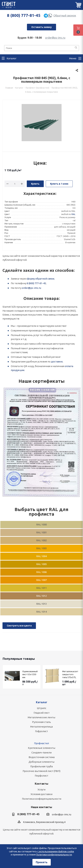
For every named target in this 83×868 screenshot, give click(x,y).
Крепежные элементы (42, 748)
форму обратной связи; (41, 279)
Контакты (41, 784)
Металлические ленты (41, 717)
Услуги (41, 789)
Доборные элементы (41, 762)
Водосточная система (42, 757)
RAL (73, 214)
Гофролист (41, 731)
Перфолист (41, 776)
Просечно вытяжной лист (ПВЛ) (41, 771)
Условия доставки (41, 794)
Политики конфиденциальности (54, 855)
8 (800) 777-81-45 (24, 15)
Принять (42, 862)
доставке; (57, 362)
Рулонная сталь (41, 722)
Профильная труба (41, 766)
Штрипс (42, 708)
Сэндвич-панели (41, 753)
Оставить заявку (41, 27)
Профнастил (41, 743)
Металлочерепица (41, 727)
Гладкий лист (42, 713)
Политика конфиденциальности (42, 799)
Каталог (42, 702)
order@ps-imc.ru (55, 38)
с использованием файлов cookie (56, 851)
